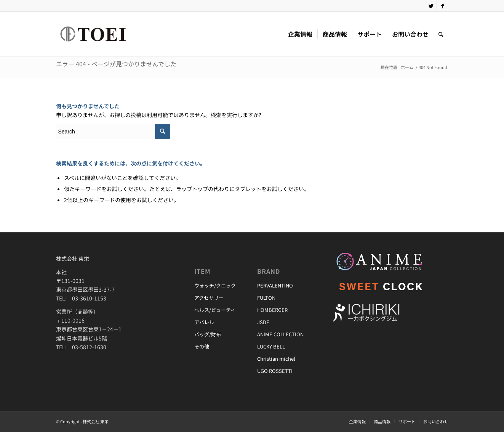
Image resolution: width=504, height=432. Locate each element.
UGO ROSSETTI (275, 371)
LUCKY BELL (271, 346)
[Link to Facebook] (443, 6)
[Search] (441, 34)
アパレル (204, 322)
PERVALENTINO (275, 285)
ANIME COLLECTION (280, 334)
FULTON (266, 298)
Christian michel (276, 359)
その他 (202, 346)
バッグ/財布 (208, 334)
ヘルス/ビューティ (215, 310)
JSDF (263, 322)
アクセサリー (209, 298)
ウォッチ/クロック (215, 285)
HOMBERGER (272, 310)
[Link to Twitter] (431, 6)
